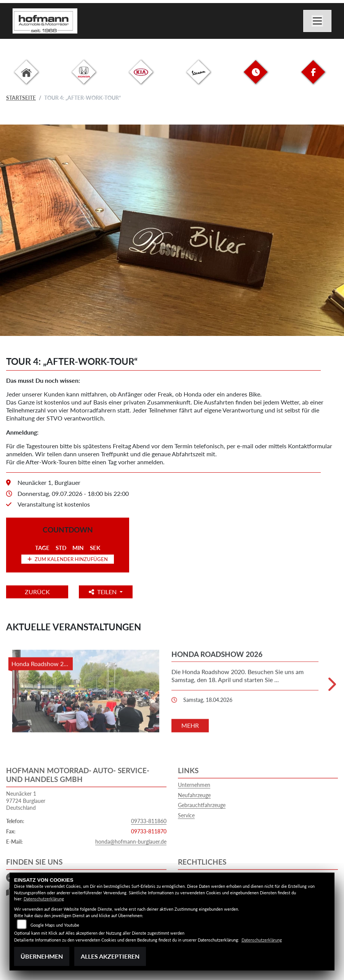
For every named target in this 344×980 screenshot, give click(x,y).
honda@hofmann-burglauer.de (131, 842)
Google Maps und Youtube (55, 925)
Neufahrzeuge (194, 795)
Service (186, 815)
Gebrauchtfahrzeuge (202, 805)
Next (331, 687)
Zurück (38, 592)
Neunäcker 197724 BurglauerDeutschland (26, 801)
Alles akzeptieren (110, 956)
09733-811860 (149, 821)
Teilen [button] (105, 592)
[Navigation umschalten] (317, 21)
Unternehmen (194, 785)
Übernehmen (42, 956)
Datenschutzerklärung (44, 899)
